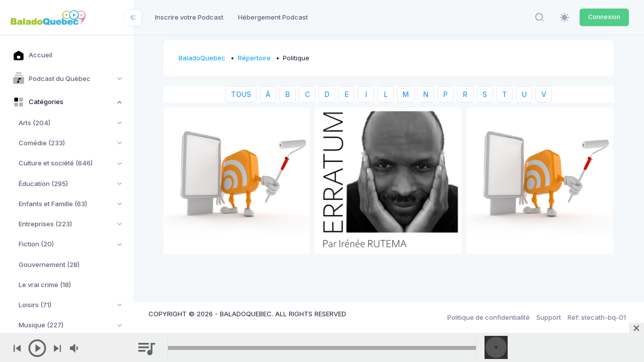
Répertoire (254, 58)
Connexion (604, 17)
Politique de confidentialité (489, 317)
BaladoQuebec (202, 58)
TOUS (241, 94)
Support (549, 317)
